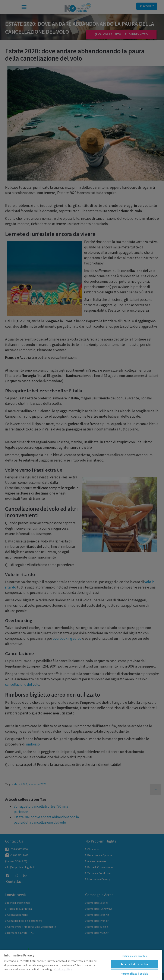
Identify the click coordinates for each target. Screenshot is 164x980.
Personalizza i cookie (135, 974)
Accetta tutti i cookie (135, 964)
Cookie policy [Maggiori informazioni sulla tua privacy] (63, 969)
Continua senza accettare (135, 956)
